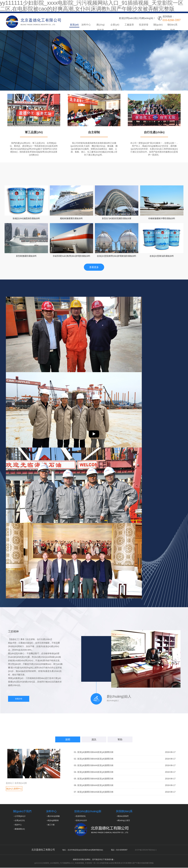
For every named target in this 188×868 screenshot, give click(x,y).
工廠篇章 (129, 25)
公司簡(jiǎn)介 (20, 816)
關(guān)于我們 (158, 25)
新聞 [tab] (68, 740)
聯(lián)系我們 (172, 25)
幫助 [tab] (120, 740)
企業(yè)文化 (20, 821)
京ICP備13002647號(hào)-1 (146, 850)
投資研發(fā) (144, 25)
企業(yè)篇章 (115, 25)
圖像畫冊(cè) (20, 829)
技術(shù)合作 (81, 821)
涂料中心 (86, 25)
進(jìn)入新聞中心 (14, 789)
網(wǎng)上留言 (124, 821)
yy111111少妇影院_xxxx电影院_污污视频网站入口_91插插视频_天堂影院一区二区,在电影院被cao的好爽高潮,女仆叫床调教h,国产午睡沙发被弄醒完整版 (94, 863)
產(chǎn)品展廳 (54, 816)
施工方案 (51, 825)
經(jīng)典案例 (53, 821)
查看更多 (94, 268)
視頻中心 (18, 825)
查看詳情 (19, 699)
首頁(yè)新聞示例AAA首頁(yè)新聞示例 (95, 752)
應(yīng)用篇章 (101, 25)
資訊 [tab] (94, 740)
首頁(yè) (74, 25)
